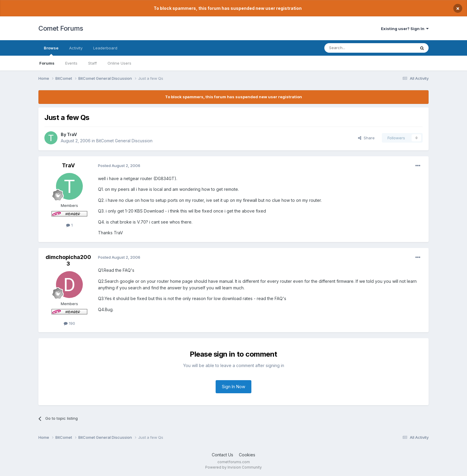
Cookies (247, 455)
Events (71, 63)
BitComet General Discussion (124, 141)
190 (69, 323)
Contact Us (222, 455)
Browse (51, 51)
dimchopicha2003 (68, 260)
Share (366, 138)
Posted (119, 166)
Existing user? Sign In (405, 29)
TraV (72, 134)
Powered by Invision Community (233, 467)
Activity (76, 48)
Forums (47, 63)
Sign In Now (233, 387)
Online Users (119, 63)
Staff (92, 63)
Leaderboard (105, 48)
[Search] (355, 48)
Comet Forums (61, 28)
